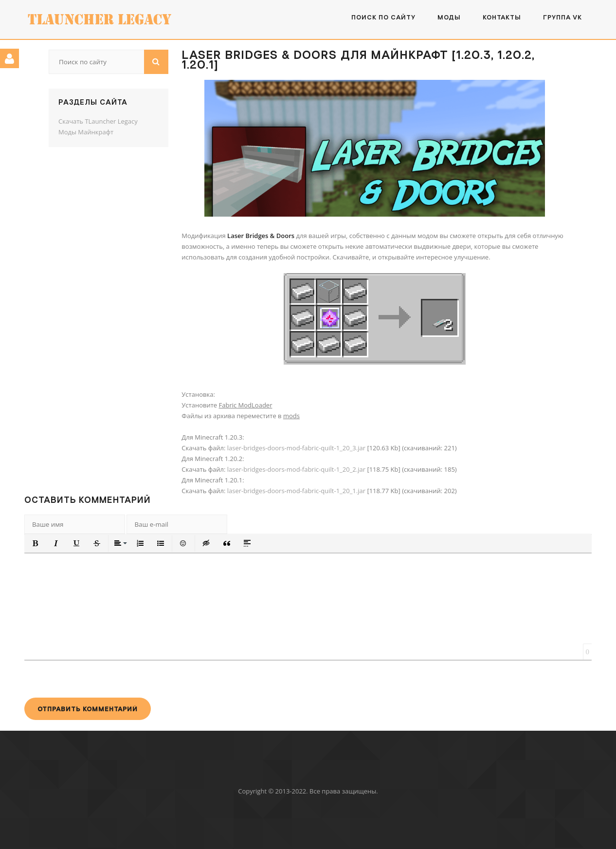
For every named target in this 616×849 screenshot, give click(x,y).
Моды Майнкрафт (86, 132)
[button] (36, 543)
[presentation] (98, 679)
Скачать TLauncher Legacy (98, 121)
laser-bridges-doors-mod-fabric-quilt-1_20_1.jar (296, 491)
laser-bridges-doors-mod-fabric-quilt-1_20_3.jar (296, 448)
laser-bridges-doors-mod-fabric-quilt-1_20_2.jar (296, 469)
